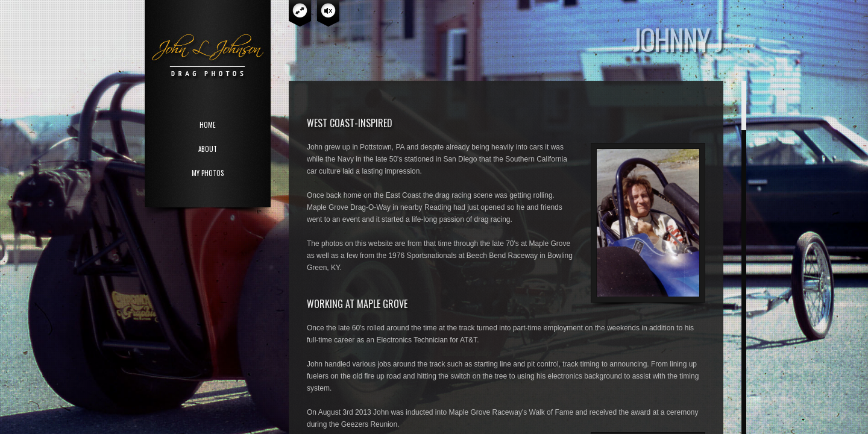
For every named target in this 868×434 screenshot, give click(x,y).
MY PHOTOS (208, 173)
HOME (208, 125)
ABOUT (208, 149)
